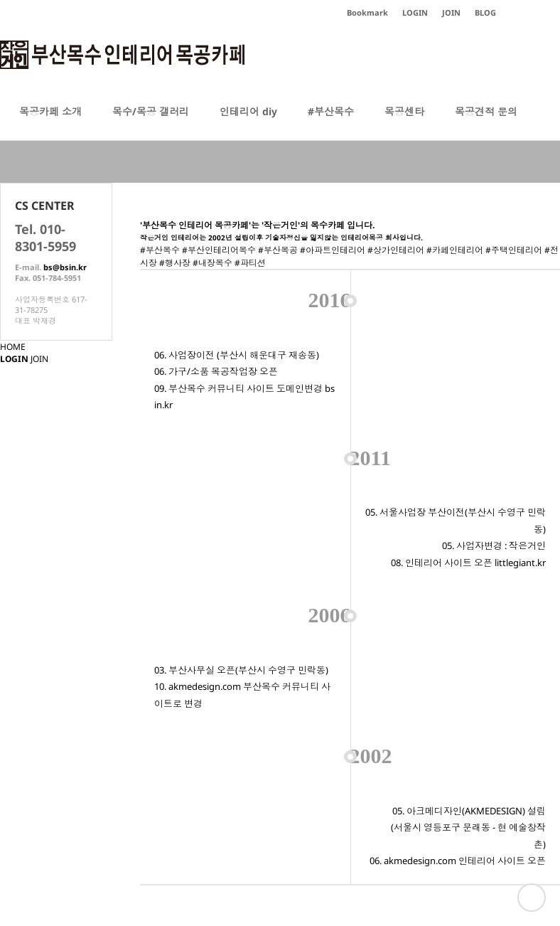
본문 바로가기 (0, 0)
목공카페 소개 (50, 122)
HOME (13, 347)
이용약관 (266, 820)
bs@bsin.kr (65, 267)
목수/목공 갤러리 (151, 122)
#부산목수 (331, 122)
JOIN (39, 359)
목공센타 (404, 122)
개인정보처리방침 (206, 820)
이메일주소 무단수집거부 (341, 820)
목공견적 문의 (486, 122)
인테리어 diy (248, 122)
